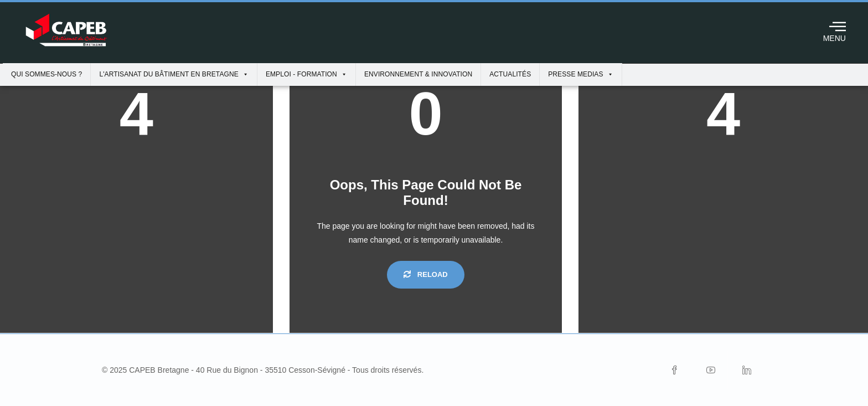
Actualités (510, 74)
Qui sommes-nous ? (46, 74)
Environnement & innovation (418, 74)
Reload (426, 274)
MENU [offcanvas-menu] (835, 30)
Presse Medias (580, 74)
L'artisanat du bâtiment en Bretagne (174, 74)
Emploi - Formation (306, 74)
